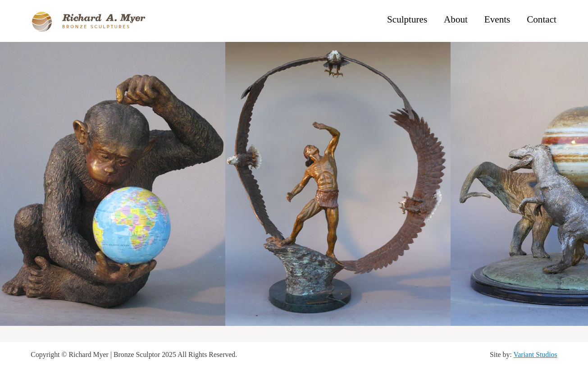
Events (497, 19)
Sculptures (407, 19)
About (456, 19)
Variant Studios (536, 354)
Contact (542, 19)
